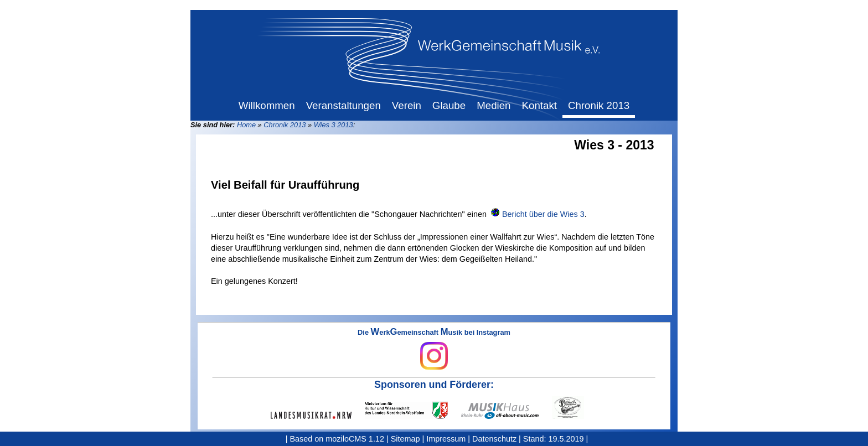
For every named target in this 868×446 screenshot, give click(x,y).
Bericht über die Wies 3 (543, 214)
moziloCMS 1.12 (355, 439)
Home (246, 125)
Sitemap (405, 439)
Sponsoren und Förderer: (434, 385)
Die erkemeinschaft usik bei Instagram (434, 349)
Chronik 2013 (285, 125)
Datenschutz (494, 439)
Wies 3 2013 (334, 125)
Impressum (446, 439)
